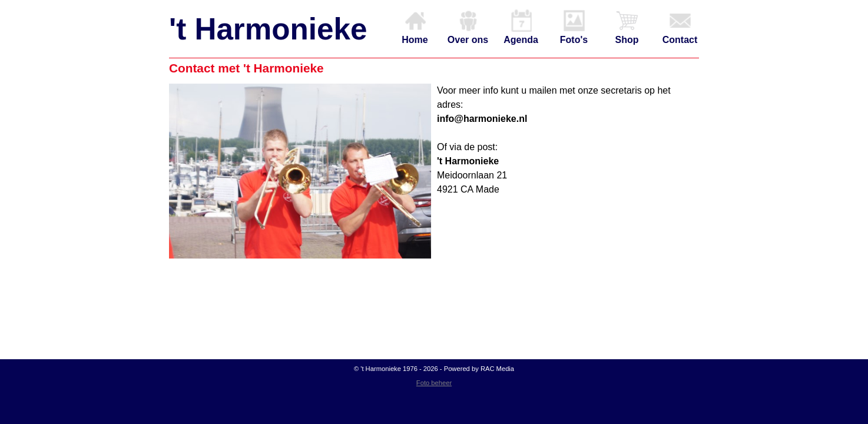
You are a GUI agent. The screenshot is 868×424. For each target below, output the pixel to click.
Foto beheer (434, 383)
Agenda (521, 27)
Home (415, 27)
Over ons (468, 27)
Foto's (574, 27)
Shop (627, 27)
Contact (680, 27)
